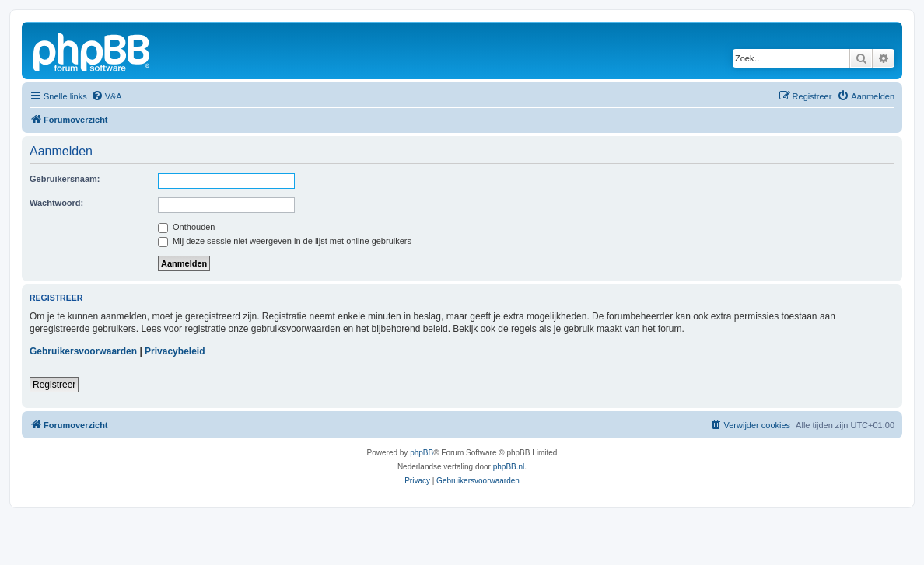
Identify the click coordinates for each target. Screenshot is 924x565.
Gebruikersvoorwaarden (83, 351)
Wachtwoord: (56, 203)
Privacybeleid (175, 351)
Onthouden (187, 227)
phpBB (422, 453)
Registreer (54, 385)
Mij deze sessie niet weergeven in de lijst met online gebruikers (285, 241)
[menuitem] (107, 96)
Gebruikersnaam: (65, 179)
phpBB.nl (509, 467)
